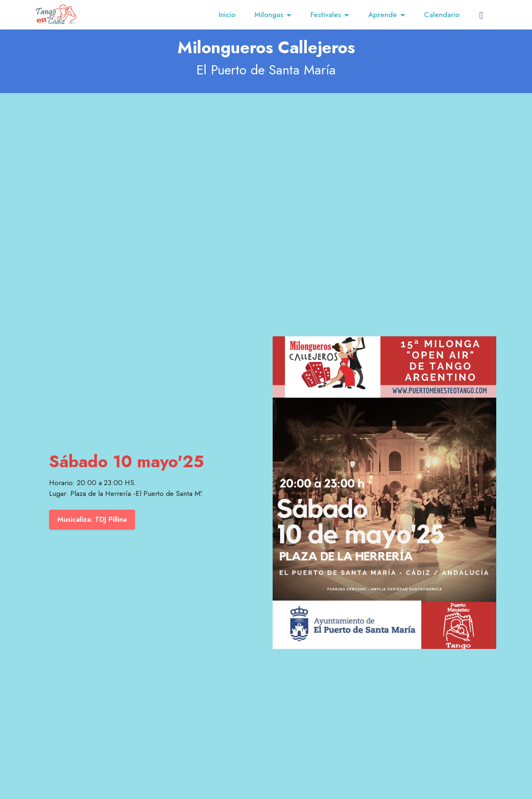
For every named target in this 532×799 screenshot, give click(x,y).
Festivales (326, 15)
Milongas (269, 15)
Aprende (383, 15)
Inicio (227, 15)
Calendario (442, 15)
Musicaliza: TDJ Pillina (93, 519)
